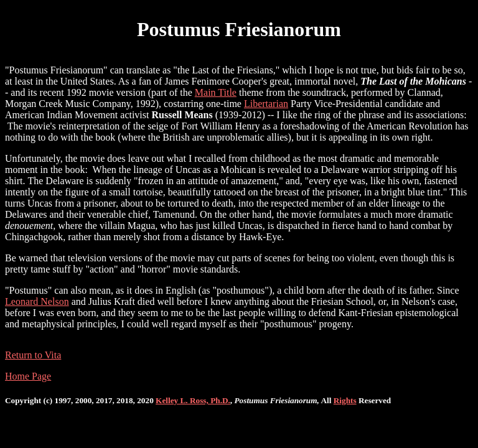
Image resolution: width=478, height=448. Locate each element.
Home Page (28, 376)
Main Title (216, 92)
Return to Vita (33, 355)
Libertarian (266, 104)
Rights (345, 400)
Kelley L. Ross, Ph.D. (193, 400)
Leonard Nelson (37, 301)
